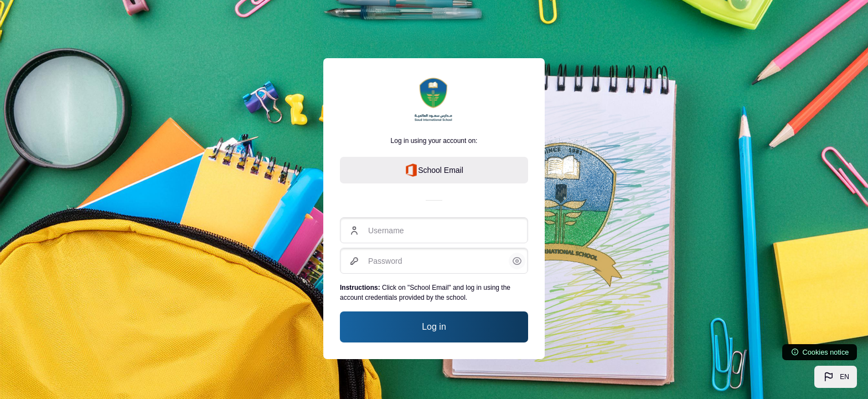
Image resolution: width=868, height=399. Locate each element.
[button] (836, 377)
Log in (434, 327)
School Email (434, 170)
